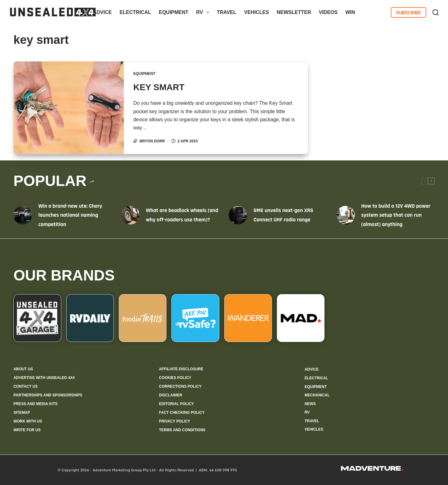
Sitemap (22, 413)
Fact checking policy (182, 413)
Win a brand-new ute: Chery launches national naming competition (70, 215)
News (310, 404)
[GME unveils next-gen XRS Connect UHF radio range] (238, 215)
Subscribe (408, 12)
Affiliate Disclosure (181, 369)
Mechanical (317, 395)
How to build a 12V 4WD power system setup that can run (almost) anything (396, 215)
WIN (350, 12)
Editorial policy (176, 404)
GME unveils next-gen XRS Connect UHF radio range (283, 215)
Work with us (28, 421)
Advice (102, 12)
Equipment (173, 12)
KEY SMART (159, 87)
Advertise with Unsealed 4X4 (44, 378)
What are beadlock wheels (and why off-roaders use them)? (182, 215)
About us (23, 369)
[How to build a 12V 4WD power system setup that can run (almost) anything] (346, 215)
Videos (328, 12)
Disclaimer (171, 395)
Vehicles (257, 12)
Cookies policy (175, 378)
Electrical (135, 12)
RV (204, 12)
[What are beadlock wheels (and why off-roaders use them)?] (130, 215)
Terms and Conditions (182, 430)
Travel (227, 12)
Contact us (26, 386)
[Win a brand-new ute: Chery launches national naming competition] (23, 215)
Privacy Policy (175, 421)
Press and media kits (35, 404)
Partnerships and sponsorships (48, 395)
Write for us (27, 430)
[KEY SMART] (69, 108)
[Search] (436, 12)
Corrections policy (180, 386)
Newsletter (294, 12)
